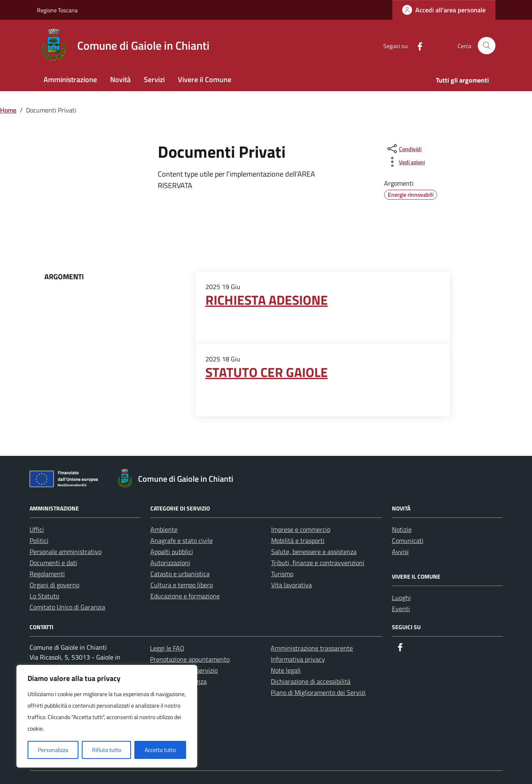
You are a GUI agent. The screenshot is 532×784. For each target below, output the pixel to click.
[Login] (444, 10)
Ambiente (164, 529)
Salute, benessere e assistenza (314, 552)
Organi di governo (54, 585)
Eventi (401, 609)
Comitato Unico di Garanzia (67, 607)
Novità (120, 79)
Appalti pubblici (172, 552)
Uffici (37, 529)
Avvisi (400, 552)
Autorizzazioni (170, 563)
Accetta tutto (160, 750)
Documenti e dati (53, 563)
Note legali (286, 670)
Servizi (154, 79)
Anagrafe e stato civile (182, 540)
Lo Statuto (44, 596)
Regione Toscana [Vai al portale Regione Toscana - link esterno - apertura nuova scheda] (57, 10)
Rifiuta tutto (107, 750)
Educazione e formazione (185, 596)
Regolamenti (47, 574)
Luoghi (401, 598)
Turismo (282, 574)
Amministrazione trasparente (312, 648)
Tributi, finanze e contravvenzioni (318, 563)
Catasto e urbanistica (180, 574)
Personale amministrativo (66, 552)
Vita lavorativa (291, 585)
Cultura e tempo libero (182, 585)
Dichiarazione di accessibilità (311, 681)
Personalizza (53, 750)
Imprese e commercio (301, 529)
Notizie (402, 529)
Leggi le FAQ (167, 648)
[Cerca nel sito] (487, 46)
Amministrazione (70, 79)
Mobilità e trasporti (298, 540)
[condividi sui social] (404, 149)
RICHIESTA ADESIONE (267, 300)
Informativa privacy (298, 659)
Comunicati (408, 540)
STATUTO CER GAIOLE (267, 372)
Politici (39, 540)
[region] (107, 716)
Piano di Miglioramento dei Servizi (318, 692)
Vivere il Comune (205, 79)
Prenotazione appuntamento (190, 659)
